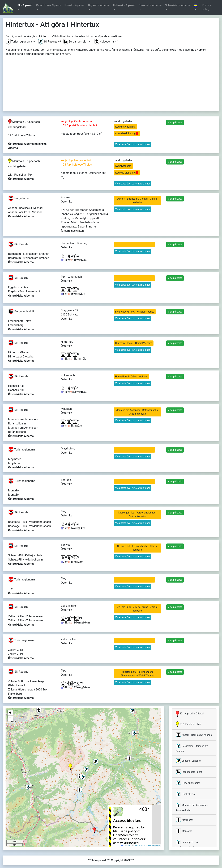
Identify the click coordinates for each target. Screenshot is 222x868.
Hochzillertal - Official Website (131, 377)
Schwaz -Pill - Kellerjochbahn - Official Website (137, 548)
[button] (197, 7)
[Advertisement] (111, 82)
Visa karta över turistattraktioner (133, 144)
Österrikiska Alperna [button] (49, 5)
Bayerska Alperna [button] (99, 5)
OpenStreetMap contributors (147, 846)
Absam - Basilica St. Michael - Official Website (137, 201)
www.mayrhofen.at (125, 127)
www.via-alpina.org (127, 133)
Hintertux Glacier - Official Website (134, 343)
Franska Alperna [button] (74, 5)
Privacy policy (206, 7)
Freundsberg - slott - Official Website (135, 312)
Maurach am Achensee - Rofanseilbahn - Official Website (137, 412)
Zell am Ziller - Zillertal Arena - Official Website (137, 609)
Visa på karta (175, 123)
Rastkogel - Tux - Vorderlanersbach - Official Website (137, 514)
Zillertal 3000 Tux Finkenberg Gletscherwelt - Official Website (137, 674)
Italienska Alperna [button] (124, 5)
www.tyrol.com (123, 166)
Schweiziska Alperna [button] (178, 5)
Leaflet (126, 846)
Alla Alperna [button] (25, 5)
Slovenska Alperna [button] (150, 5)
